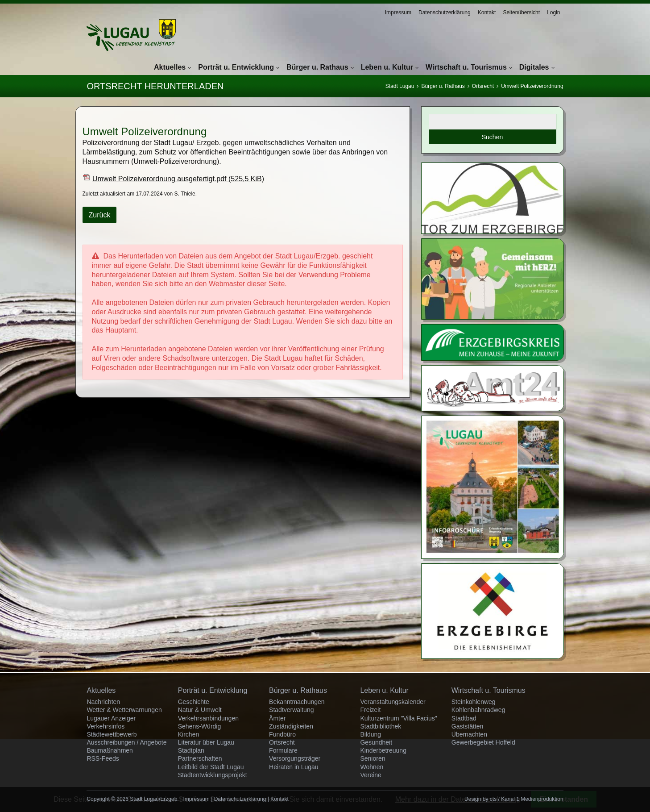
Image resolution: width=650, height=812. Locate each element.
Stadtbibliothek (381, 726)
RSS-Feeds (103, 758)
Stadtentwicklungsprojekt (213, 775)
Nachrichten (103, 702)
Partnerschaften (200, 758)
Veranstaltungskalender (393, 702)
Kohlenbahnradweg (478, 710)
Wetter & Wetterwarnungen (124, 710)
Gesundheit (376, 742)
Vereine (371, 775)
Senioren (373, 758)
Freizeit (370, 710)
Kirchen (188, 734)
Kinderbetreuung (383, 750)
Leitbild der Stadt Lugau (211, 767)
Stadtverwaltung (291, 710)
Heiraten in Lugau (294, 767)
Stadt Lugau (400, 86)
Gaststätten (468, 726)
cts (493, 799)
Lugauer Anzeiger (111, 718)
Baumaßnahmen (110, 750)
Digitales (534, 67)
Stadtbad (464, 718)
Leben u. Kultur (387, 67)
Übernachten (469, 734)
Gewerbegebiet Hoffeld (483, 742)
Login (553, 12)
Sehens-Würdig (200, 726)
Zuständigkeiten (291, 726)
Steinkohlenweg (474, 702)
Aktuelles (170, 67)
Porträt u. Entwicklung (236, 67)
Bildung (371, 734)
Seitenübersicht (521, 12)
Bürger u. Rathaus (317, 67)
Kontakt (487, 12)
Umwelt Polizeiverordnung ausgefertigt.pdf (178, 179)
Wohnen (372, 767)
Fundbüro (282, 734)
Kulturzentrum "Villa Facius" (398, 718)
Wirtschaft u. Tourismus (466, 67)
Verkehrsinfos (106, 726)
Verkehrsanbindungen (208, 718)
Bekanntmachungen (297, 702)
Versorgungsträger (295, 758)
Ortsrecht (483, 86)
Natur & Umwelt (200, 710)
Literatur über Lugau (206, 742)
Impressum (398, 12)
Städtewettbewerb (112, 734)
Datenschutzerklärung (445, 12)
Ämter (277, 718)
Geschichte (194, 702)
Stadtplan (191, 750)
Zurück (100, 215)
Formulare (283, 750)
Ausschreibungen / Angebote (126, 742)
